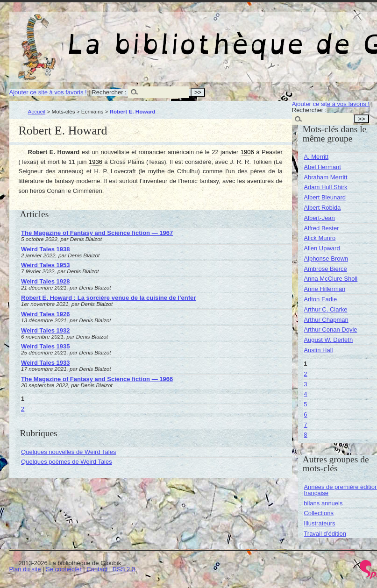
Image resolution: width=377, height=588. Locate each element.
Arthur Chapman (326, 320)
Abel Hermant (322, 167)
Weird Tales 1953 (45, 265)
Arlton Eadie (320, 299)
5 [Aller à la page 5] (305, 404)
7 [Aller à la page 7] (305, 425)
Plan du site (25, 569)
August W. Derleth (328, 340)
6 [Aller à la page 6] (305, 414)
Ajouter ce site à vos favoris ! (48, 92)
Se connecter (64, 569)
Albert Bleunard (325, 197)
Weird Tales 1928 (45, 281)
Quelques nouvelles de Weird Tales (68, 452)
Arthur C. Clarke (325, 309)
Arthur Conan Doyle (330, 329)
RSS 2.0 (124, 569)
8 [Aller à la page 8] (305, 435)
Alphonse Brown (326, 259)
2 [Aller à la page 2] (23, 409)
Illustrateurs (319, 523)
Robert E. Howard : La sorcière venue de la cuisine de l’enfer (108, 298)
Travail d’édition (325, 534)
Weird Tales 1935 (45, 346)
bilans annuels (323, 503)
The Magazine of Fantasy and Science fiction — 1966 (97, 379)
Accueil (37, 111)
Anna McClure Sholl (331, 279)
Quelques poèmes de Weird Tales (67, 462)
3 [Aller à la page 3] (305, 384)
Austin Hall (318, 350)
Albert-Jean (319, 218)
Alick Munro (320, 238)
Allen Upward (322, 248)
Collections (319, 513)
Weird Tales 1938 (45, 249)
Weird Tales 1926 (45, 314)
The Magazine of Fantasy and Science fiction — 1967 (97, 233)
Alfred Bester (321, 228)
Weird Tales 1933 (45, 363)
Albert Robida (322, 208)
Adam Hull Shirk (325, 187)
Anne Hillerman (324, 289)
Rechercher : (109, 92)
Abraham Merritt (325, 177)
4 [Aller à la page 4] (305, 394)
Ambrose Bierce (325, 269)
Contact (97, 569)
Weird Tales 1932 (45, 330)
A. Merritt (316, 157)
